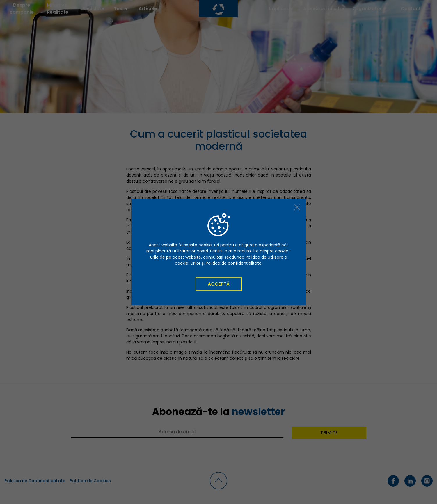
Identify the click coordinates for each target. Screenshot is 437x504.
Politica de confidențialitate (234, 263)
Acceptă (219, 284)
